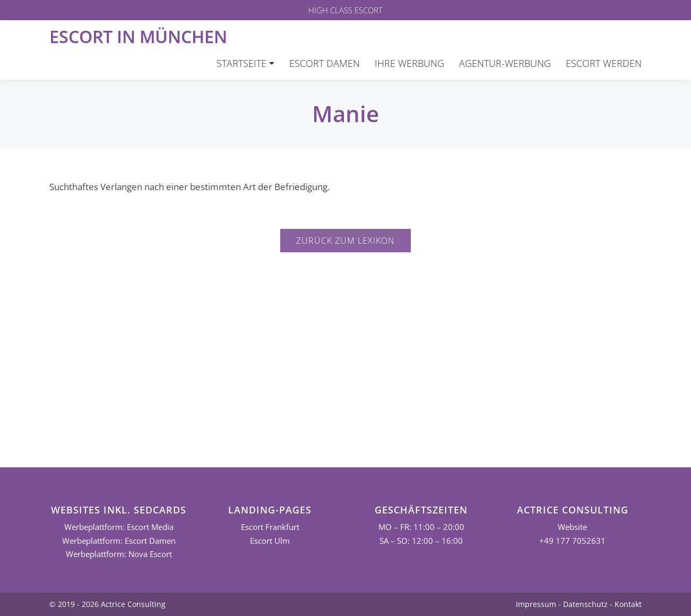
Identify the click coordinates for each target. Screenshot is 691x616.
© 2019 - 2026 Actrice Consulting (107, 604)
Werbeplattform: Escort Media (119, 527)
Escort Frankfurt (270, 527)
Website (572, 527)
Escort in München (138, 36)
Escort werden (604, 63)
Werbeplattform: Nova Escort (119, 554)
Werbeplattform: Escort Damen (119, 541)
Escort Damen (325, 63)
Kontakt (628, 604)
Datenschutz (585, 604)
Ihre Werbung (409, 63)
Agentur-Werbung (505, 63)
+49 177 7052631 (572, 541)
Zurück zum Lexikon (346, 241)
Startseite (241, 63)
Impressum (536, 604)
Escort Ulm (270, 541)
